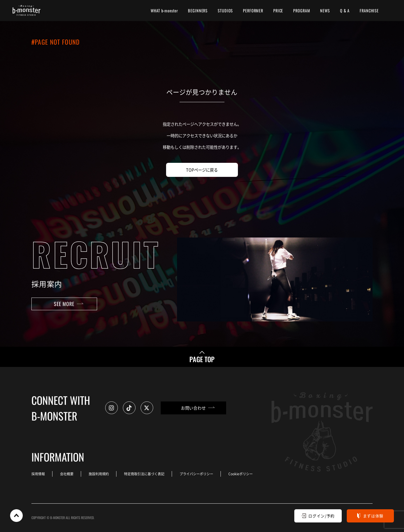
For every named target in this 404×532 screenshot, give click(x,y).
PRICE (278, 11)
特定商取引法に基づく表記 (144, 474)
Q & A (345, 11)
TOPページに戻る (202, 170)
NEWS (325, 11)
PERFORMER (253, 11)
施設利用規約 (99, 474)
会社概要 (67, 474)
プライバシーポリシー (196, 474)
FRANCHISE (369, 11)
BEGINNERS (198, 11)
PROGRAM (302, 11)
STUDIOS (225, 11)
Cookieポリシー (241, 474)
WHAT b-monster (164, 11)
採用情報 (38, 474)
